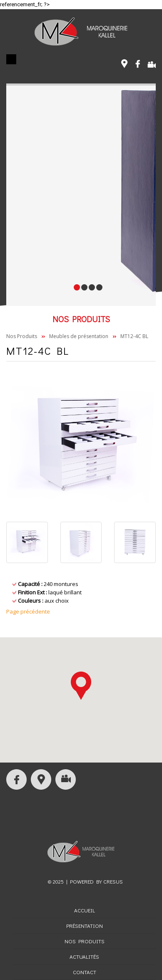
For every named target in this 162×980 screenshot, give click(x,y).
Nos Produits (22, 336)
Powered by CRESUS (96, 881)
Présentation (85, 926)
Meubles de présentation (79, 336)
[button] (81, 686)
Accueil (85, 910)
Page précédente (28, 611)
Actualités (84, 956)
